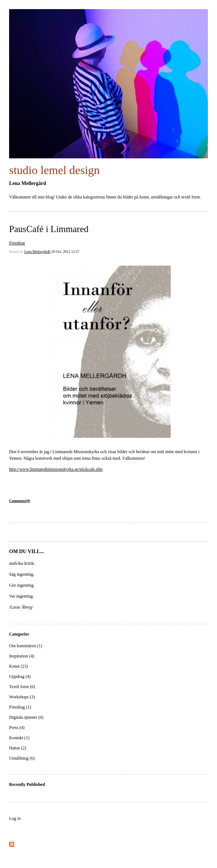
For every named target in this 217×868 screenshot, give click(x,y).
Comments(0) (20, 501)
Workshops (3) (22, 697)
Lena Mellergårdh (38, 252)
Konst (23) (19, 666)
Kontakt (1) (19, 738)
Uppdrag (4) (20, 676)
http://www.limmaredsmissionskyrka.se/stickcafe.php (56, 469)
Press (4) (17, 728)
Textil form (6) (22, 687)
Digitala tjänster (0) (26, 717)
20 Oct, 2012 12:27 (65, 252)
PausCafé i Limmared (49, 229)
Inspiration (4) (22, 656)
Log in (15, 818)
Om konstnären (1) (26, 646)
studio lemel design (54, 170)
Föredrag (17, 243)
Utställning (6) (22, 758)
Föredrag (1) (20, 707)
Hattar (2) (18, 748)
